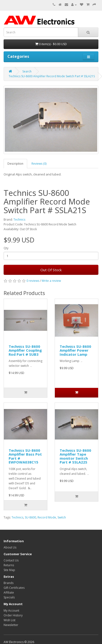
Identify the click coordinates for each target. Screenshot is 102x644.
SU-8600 (30, 517)
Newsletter (11, 625)
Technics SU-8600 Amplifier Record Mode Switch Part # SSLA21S (52, 76)
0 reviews (33, 281)
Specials (9, 597)
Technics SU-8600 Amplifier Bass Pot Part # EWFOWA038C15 (25, 456)
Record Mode (47, 517)
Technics (19, 220)
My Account (11, 611)
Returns (9, 565)
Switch (62, 517)
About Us (10, 547)
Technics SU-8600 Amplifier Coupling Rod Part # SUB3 (25, 350)
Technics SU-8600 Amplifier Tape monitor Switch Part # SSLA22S (75, 456)
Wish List (10, 620)
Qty (6, 248)
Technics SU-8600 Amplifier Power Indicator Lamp (75, 350)
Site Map (9, 570)
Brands (9, 583)
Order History (13, 615)
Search (27, 71)
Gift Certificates (14, 588)
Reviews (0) (39, 164)
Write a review (51, 281)
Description (15, 164)
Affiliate (9, 593)
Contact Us (11, 560)
